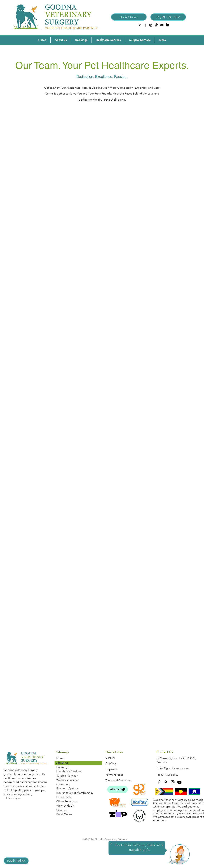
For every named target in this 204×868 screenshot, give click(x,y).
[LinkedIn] (167, 25)
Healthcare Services (69, 771)
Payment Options (67, 788)
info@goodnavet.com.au (174, 768)
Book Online (64, 814)
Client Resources (67, 801)
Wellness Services (68, 780)
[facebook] (145, 25)
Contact (61, 810)
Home (60, 758)
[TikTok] (156, 25)
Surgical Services (67, 776)
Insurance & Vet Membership (75, 793)
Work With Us (65, 806)
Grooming (63, 784)
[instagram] (151, 25)
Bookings (62, 767)
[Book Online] (129, 17)
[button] (61, 40)
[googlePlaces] (140, 25)
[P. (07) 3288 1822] (168, 17)
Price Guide (64, 797)
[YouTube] (162, 25)
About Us (62, 763)
